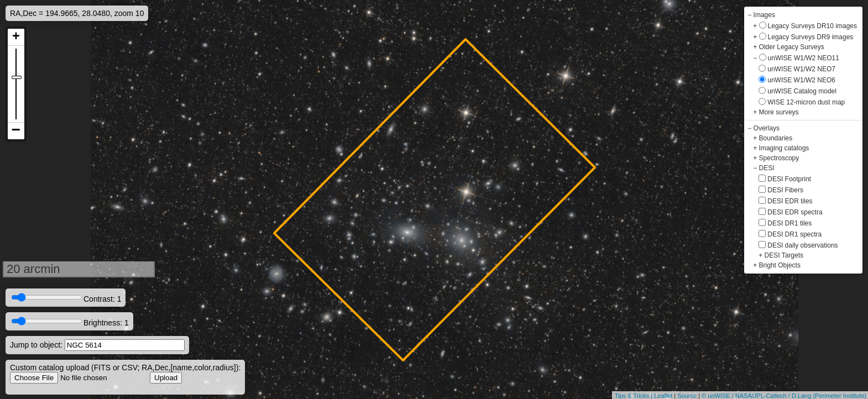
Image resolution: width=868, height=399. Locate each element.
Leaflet (663, 396)
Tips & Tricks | (635, 396)
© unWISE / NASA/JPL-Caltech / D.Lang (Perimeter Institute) (784, 396)
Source (687, 396)
